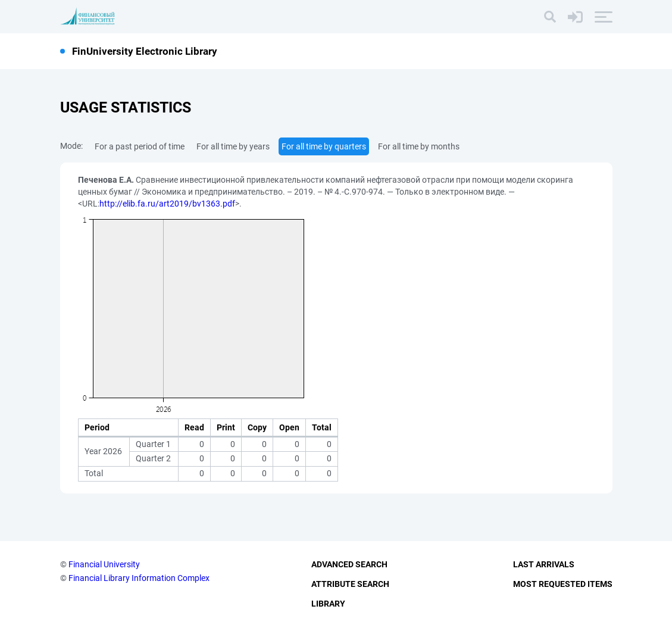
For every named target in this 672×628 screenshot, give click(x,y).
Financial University (104, 564)
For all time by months (419, 146)
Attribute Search (350, 584)
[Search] (550, 17)
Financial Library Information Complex (139, 578)
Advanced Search (349, 564)
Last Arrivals (544, 564)
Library (328, 604)
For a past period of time (140, 146)
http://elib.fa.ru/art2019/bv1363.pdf (167, 204)
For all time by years (233, 146)
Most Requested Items (563, 584)
